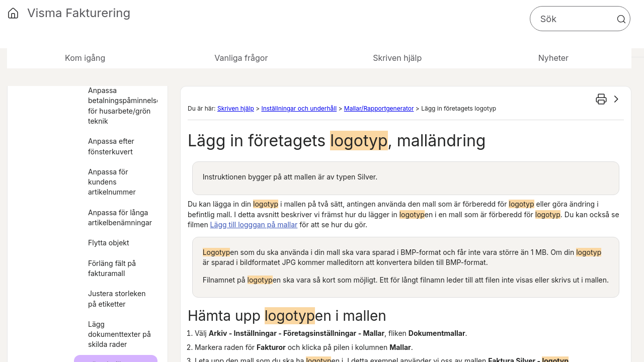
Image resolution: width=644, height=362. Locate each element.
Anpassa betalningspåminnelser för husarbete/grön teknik (123, 106)
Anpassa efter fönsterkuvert (111, 146)
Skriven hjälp (236, 108)
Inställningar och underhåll (299, 108)
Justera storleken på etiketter (117, 298)
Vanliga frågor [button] (241, 58)
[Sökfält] (580, 19)
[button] (621, 19)
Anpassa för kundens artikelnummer (112, 182)
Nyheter (553, 58)
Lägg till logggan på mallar (254, 224)
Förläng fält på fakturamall (112, 268)
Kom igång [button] (85, 58)
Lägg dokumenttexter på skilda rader (119, 334)
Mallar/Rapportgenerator (379, 108)
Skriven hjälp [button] (397, 58)
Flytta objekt (109, 243)
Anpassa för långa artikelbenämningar (120, 217)
